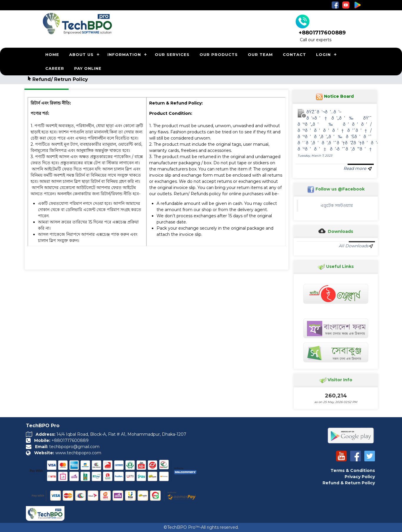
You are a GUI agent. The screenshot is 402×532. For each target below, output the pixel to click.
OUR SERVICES (172, 54)
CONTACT (294, 54)
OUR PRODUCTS (219, 54)
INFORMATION (124, 54)
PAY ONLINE (88, 68)
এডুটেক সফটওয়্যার (339, 205)
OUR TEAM (260, 54)
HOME (52, 54)
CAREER (55, 68)
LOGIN (323, 54)
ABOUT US (81, 54)
